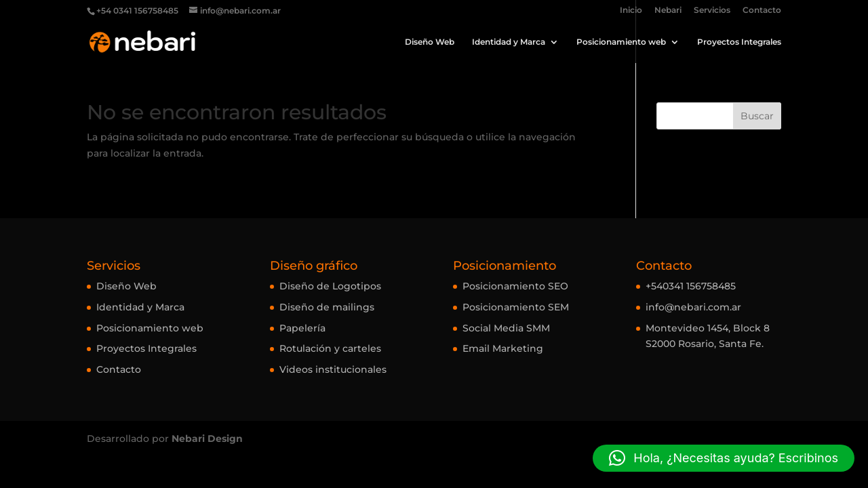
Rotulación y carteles (330, 348)
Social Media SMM (506, 328)
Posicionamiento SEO (515, 286)
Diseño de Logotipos (330, 286)
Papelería (302, 328)
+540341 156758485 (691, 286)
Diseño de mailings (327, 307)
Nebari (668, 11)
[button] (724, 458)
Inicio (631, 11)
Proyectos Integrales (739, 42)
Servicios (712, 11)
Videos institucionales (333, 369)
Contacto (762, 11)
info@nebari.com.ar (693, 307)
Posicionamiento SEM (516, 307)
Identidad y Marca (509, 42)
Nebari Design (207, 439)
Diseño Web (430, 42)
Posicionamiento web (621, 42)
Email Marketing (503, 348)
